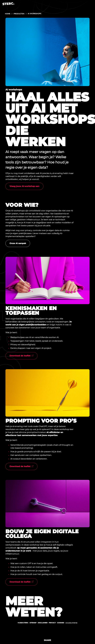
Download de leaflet (20, 356)
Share (47, 640)
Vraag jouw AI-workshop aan (24, 186)
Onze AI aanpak (18, 243)
